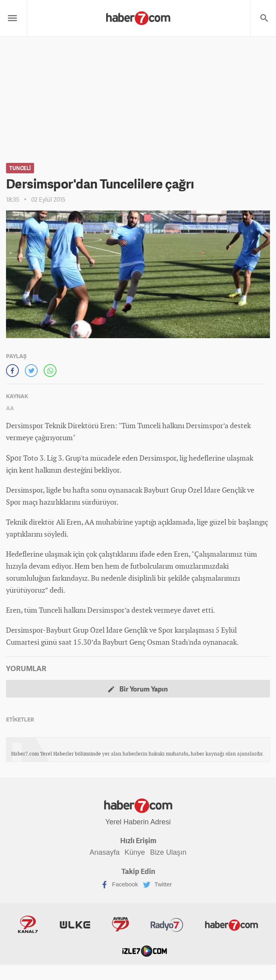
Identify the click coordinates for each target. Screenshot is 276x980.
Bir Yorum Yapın (138, 688)
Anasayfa (102, 852)
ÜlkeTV (55, 926)
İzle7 (247, 926)
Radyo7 (129, 926)
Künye (135, 852)
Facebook (117, 884)
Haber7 (185, 926)
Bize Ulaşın (171, 852)
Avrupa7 (92, 926)
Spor (13, 458)
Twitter (157, 884)
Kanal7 (17, 926)
